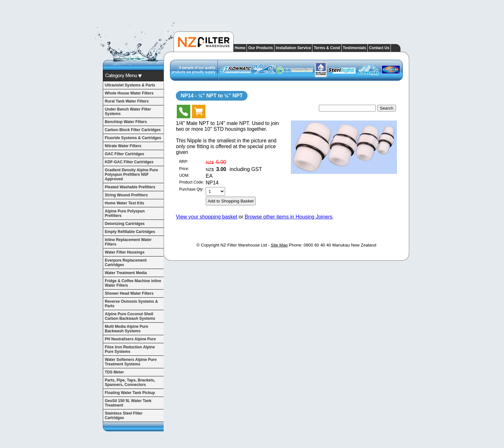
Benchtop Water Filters (126, 122)
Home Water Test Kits (125, 203)
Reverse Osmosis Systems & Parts (131, 304)
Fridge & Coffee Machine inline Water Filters (133, 283)
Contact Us (379, 48)
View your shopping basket (207, 217)
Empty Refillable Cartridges (130, 232)
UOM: (184, 175)
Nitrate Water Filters (123, 146)
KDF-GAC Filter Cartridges (129, 162)
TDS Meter (114, 372)
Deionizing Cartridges (125, 224)
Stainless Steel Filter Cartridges (124, 416)
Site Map (279, 245)
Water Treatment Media (126, 273)
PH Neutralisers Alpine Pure (130, 339)
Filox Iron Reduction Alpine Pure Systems (130, 349)
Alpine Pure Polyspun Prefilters (125, 213)
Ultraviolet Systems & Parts (130, 85)
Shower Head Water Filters (129, 293)
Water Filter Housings (125, 252)
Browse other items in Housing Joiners (288, 217)
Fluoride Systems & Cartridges (133, 138)
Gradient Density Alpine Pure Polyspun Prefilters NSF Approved (131, 175)
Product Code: (191, 182)
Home (240, 48)
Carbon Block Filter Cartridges (133, 130)
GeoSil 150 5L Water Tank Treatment (128, 403)
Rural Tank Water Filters (127, 101)
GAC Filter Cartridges (125, 154)
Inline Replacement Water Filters (128, 242)
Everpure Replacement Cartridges (126, 263)
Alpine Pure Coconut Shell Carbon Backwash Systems (130, 316)
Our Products (261, 48)
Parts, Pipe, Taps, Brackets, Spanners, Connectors (130, 382)
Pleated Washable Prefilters (130, 187)
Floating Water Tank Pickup (130, 393)
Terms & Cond (327, 48)
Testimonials (355, 48)
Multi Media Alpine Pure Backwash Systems (126, 329)
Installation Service (293, 48)
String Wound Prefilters (126, 195)
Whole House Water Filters (129, 93)
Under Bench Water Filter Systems (128, 112)
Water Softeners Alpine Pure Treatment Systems (131, 362)
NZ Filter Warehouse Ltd (244, 245)
